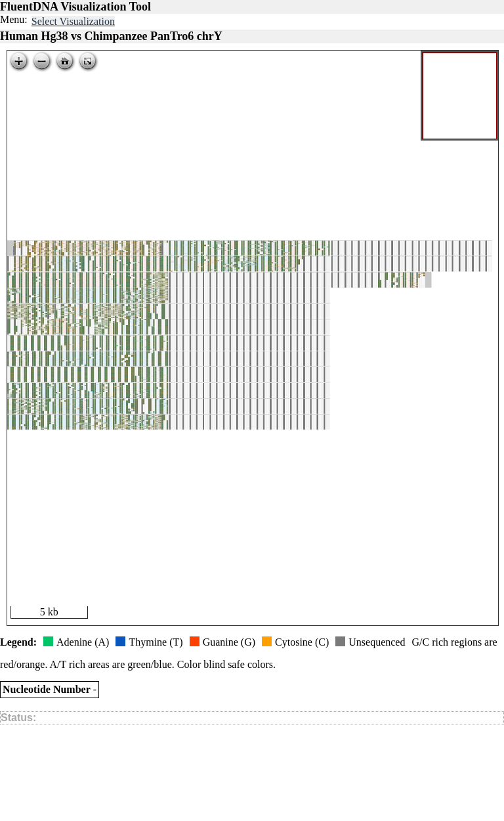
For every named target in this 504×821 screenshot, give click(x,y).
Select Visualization (73, 21)
